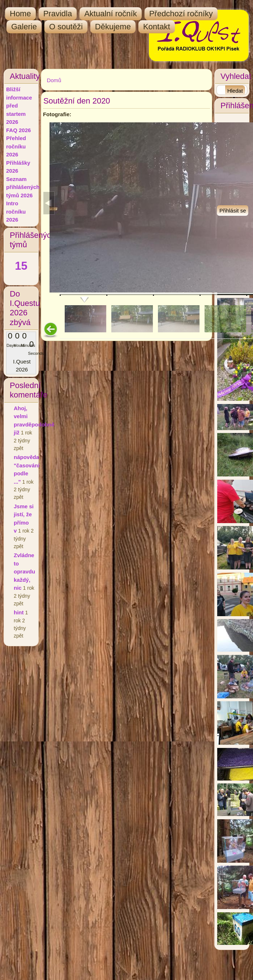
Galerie (24, 27)
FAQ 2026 (18, 130)
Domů (54, 80)
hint (19, 612)
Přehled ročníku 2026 (16, 146)
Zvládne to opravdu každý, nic (24, 571)
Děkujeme (113, 27)
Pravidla (58, 14)
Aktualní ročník (111, 14)
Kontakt (157, 27)
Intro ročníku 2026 (16, 211)
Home (20, 14)
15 (21, 266)
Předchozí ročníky (181, 14)
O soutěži (66, 27)
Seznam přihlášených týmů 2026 (23, 187)
